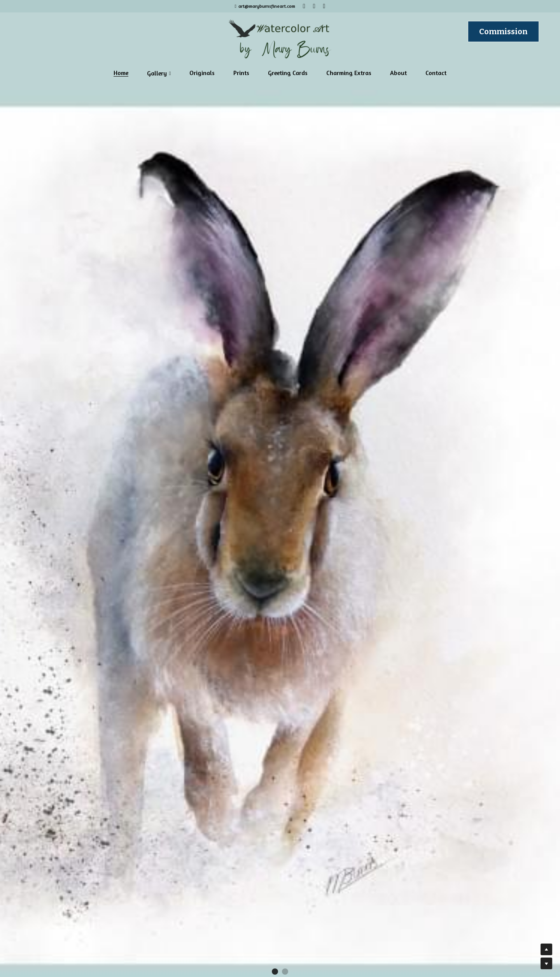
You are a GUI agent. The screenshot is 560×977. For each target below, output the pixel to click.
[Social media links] (304, 6)
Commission (503, 32)
